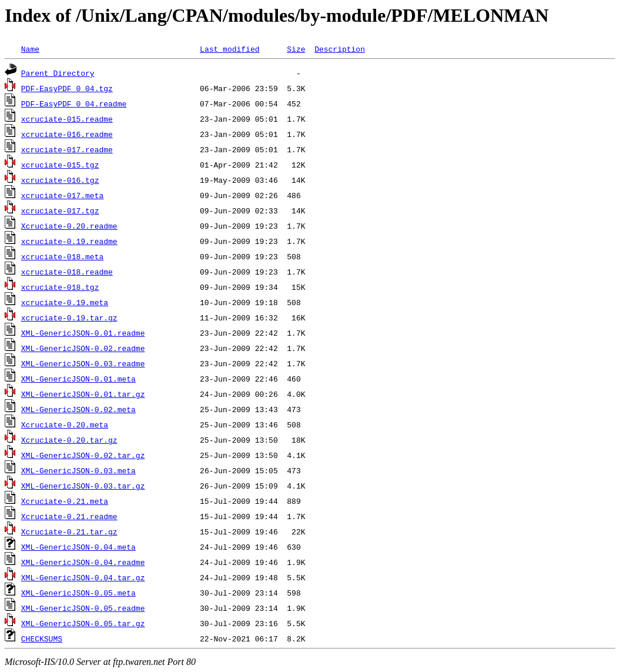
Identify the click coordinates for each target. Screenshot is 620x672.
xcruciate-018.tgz (60, 287)
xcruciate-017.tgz (60, 210)
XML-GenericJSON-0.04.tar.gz (83, 577)
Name (30, 49)
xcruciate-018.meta (62, 256)
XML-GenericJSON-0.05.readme (83, 608)
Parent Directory (58, 73)
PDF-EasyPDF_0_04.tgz (67, 88)
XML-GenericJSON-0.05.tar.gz (83, 623)
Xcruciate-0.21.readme (69, 516)
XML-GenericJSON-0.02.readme (83, 348)
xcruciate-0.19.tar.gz (69, 317)
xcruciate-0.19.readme (69, 241)
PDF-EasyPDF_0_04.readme (74, 103)
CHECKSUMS (42, 638)
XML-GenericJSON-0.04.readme (83, 562)
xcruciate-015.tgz (60, 165)
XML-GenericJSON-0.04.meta (78, 547)
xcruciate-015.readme (67, 119)
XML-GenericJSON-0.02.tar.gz (83, 455)
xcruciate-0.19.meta (65, 302)
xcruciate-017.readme (67, 149)
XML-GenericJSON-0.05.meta (78, 593)
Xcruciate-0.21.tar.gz (69, 531)
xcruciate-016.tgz (60, 180)
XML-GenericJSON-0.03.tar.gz (83, 486)
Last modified (229, 49)
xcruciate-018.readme (67, 272)
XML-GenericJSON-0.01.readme (83, 333)
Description (340, 49)
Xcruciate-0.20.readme (69, 226)
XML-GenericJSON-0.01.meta (78, 379)
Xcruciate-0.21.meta (65, 501)
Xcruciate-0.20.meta (65, 424)
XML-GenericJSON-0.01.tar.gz (83, 394)
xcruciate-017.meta (62, 195)
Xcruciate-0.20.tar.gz (69, 440)
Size (296, 49)
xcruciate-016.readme (67, 134)
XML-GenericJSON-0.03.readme (83, 363)
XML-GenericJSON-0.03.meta (78, 470)
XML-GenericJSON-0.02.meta (78, 409)
